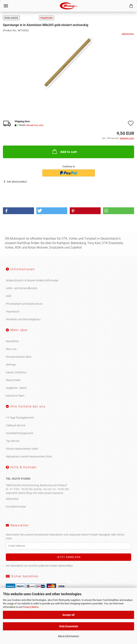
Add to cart (64, 151)
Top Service (13, 441)
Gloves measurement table (22, 449)
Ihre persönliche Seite (19, 357)
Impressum (13, 312)
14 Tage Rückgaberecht (20, 418)
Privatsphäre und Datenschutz (24, 304)
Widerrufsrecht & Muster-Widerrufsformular (32, 280)
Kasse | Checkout (16, 372)
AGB (9, 296)
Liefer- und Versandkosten (22, 288)
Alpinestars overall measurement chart (29, 456)
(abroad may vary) (35, 125)
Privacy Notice (31, 607)
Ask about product (17, 182)
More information (69, 636)
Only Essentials (69, 626)
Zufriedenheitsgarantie (20, 433)
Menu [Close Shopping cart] (6, 6)
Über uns (11, 349)
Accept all (68, 615)
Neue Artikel (13, 380)
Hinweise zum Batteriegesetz (23, 319)
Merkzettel (12, 499)
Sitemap (11, 365)
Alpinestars (128, 34)
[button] (18, 211)
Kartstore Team (15, 396)
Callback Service (16, 425)
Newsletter (12, 341)
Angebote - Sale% (16, 388)
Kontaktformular (16, 507)
